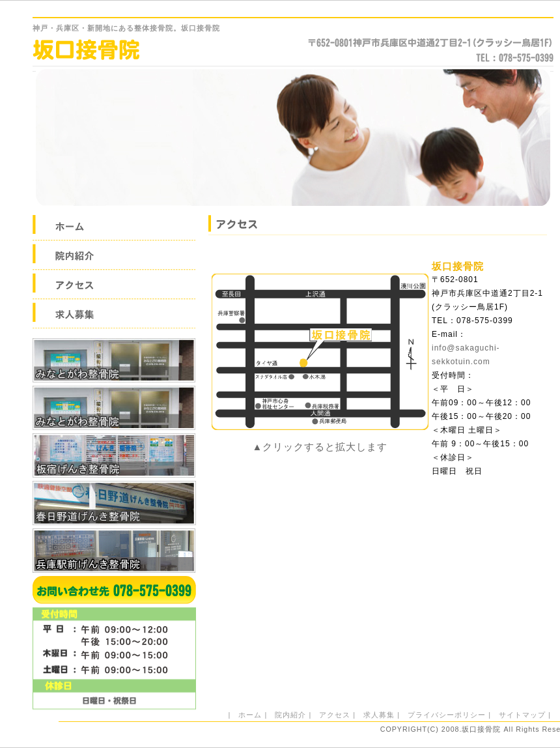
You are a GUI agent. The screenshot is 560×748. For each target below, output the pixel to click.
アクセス (335, 715)
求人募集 (379, 715)
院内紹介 (290, 715)
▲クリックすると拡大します (320, 447)
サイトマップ (522, 715)
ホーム (250, 715)
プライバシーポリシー (447, 715)
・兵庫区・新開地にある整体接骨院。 (126, 28)
